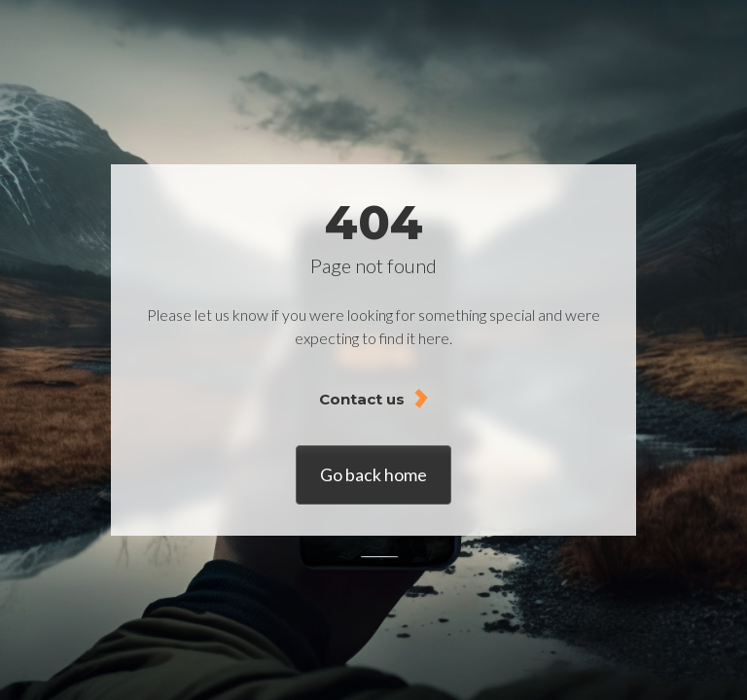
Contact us (362, 399)
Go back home (373, 474)
